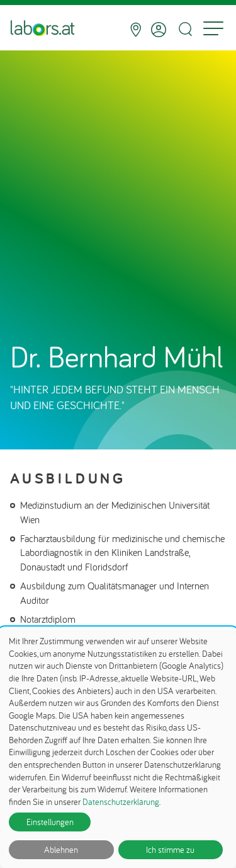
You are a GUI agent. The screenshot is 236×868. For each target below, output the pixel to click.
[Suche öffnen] (185, 29)
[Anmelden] (159, 30)
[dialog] (118, 749)
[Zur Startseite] (42, 30)
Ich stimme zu (170, 850)
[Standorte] (136, 30)
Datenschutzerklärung (121, 802)
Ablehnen (61, 850)
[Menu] (213, 30)
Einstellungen (50, 822)
